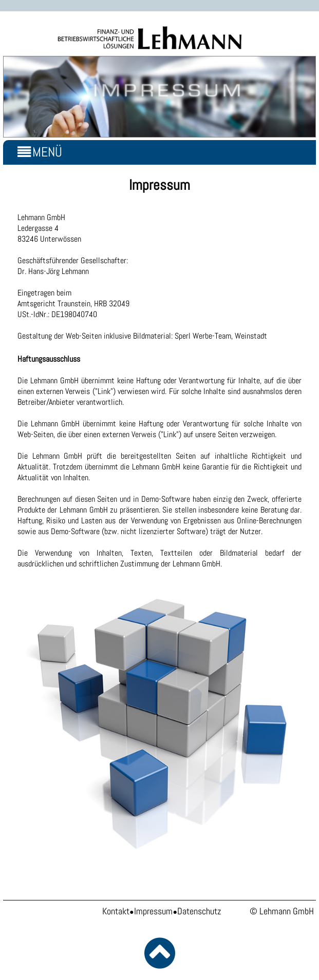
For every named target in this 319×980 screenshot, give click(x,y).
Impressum (153, 911)
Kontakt (116, 911)
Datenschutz (199, 911)
